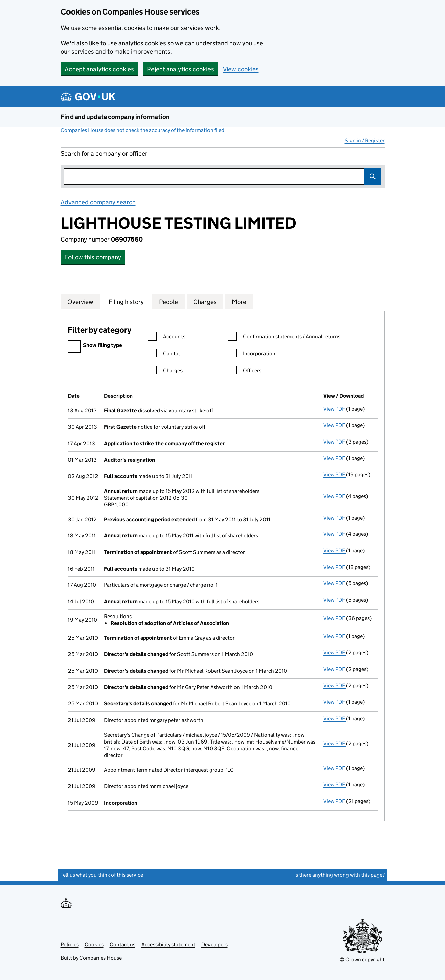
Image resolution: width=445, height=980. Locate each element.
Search (373, 176)
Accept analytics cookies (99, 69)
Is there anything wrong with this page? (339, 875)
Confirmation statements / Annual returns (284, 338)
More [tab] (239, 302)
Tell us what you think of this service (102, 875)
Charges (165, 371)
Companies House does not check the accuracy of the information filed (143, 130)
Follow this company (93, 257)
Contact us (122, 944)
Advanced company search (98, 202)
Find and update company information (115, 117)
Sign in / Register (365, 140)
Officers (245, 371)
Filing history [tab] (126, 302)
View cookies (241, 69)
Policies (70, 944)
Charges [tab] (205, 302)
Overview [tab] (80, 302)
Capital (164, 355)
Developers (215, 944)
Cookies (94, 944)
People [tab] (169, 302)
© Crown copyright (362, 960)
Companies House (101, 958)
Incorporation (252, 355)
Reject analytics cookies (180, 69)
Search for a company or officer (104, 154)
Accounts (166, 338)
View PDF (335, 409)
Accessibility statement (168, 944)
